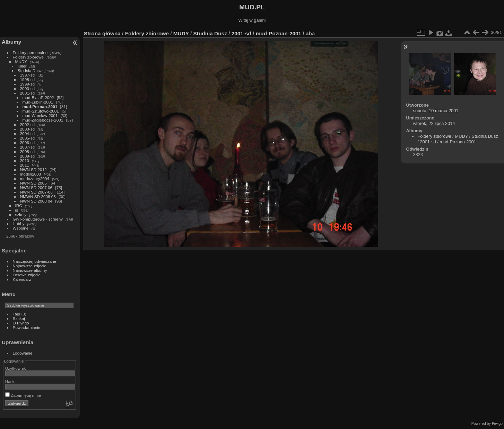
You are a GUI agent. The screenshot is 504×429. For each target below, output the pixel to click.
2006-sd (28, 142)
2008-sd (28, 151)
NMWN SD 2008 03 (38, 196)
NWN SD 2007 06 (36, 187)
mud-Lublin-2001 (38, 102)
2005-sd (28, 138)
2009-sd (28, 156)
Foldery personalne (30, 52)
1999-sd (28, 84)
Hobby (19, 224)
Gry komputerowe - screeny (38, 219)
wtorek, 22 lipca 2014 (434, 123)
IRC (19, 205)
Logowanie (23, 353)
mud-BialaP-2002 (38, 97)
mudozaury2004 (35, 178)
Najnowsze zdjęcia (30, 266)
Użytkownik (16, 368)
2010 (25, 160)
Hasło (10, 381)
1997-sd (28, 75)
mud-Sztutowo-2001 (41, 111)
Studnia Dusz (30, 70)
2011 (25, 165)
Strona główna (102, 33)
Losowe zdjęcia (27, 275)
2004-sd (28, 133)
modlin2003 (31, 174)
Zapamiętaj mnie (23, 395)
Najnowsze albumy (30, 270)
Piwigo (497, 423)
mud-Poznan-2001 (40, 106)
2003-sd (28, 129)
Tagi (17, 314)
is (17, 210)
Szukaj (19, 318)
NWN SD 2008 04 (36, 201)
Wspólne (21, 228)
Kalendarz (22, 279)
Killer (22, 66)
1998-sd (28, 79)
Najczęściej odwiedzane (35, 261)
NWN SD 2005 (33, 183)
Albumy (11, 42)
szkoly (21, 214)
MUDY (21, 61)
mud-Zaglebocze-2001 (43, 120)
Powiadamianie (27, 327)
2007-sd (28, 147)
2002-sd (28, 124)
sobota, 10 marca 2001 (436, 111)
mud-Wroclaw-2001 (40, 115)
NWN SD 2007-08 (36, 192)
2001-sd (28, 93)
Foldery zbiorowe (28, 57)
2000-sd (28, 88)
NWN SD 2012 (33, 169)
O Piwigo (21, 323)
